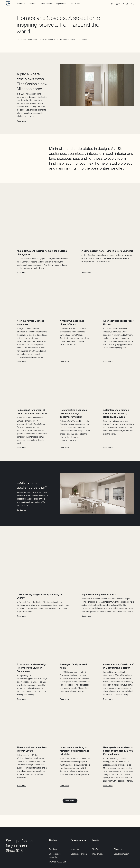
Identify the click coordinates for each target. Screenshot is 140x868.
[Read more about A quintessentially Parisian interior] (86, 586)
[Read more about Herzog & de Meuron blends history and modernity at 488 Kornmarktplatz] (108, 770)
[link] (112, 4)
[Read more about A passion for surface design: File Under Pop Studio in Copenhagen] (21, 676)
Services (32, 4)
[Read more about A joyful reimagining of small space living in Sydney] (21, 586)
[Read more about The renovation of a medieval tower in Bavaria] (21, 770)
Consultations (46, 4)
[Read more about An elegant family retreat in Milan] (65, 676)
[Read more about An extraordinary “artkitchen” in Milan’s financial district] (108, 676)
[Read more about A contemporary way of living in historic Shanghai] (86, 250)
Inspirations (61, 4)
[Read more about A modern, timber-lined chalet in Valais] (65, 346)
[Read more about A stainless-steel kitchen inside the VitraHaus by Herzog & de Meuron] (108, 440)
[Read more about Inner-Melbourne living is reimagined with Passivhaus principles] (65, 770)
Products (21, 4)
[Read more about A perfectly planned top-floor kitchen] (108, 346)
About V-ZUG (75, 4)
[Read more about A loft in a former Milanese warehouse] (21, 346)
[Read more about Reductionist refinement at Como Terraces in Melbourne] (21, 440)
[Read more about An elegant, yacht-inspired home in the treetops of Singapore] (21, 250)
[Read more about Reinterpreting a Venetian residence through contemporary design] (65, 440)
